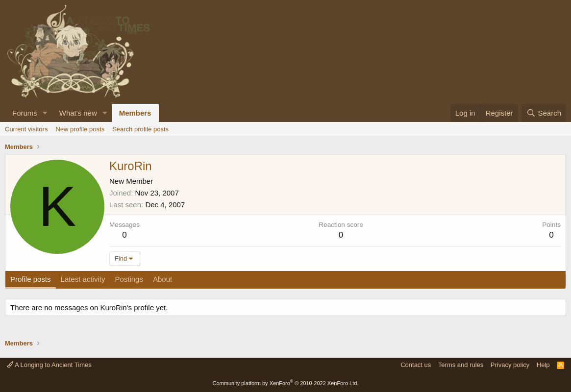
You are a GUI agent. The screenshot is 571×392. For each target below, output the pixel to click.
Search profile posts (140, 129)
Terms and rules (461, 365)
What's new (78, 113)
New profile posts (80, 129)
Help (543, 365)
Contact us (416, 365)
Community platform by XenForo (286, 383)
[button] (45, 113)
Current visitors (26, 129)
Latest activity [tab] (83, 279)
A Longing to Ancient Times (49, 365)
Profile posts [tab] (31, 279)
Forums (25, 113)
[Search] (544, 113)
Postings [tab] (129, 279)
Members (135, 113)
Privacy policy (510, 365)
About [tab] (162, 279)
